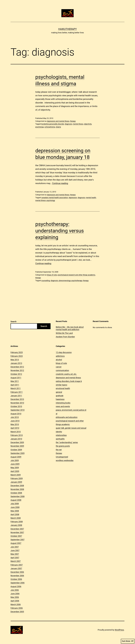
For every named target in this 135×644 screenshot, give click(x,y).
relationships (61, 435)
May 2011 (15, 381)
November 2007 (17, 532)
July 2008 (15, 504)
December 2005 (17, 612)
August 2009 (16, 457)
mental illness (78, 124)
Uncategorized (62, 457)
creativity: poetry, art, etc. (66, 374)
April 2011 (15, 385)
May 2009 (15, 468)
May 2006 (15, 597)
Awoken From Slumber (65, 337)
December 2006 (17, 572)
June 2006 (15, 594)
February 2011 (17, 392)
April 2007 (15, 558)
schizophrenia (50, 127)
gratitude (60, 396)
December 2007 (17, 529)
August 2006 (16, 586)
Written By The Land (64, 333)
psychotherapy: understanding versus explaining (60, 231)
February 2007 (17, 565)
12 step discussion (64, 352)
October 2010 (16, 406)
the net (59, 450)
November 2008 (17, 489)
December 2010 (17, 399)
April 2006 (15, 601)
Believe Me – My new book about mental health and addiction (70, 328)
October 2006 (16, 579)
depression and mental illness (58, 121)
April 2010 (15, 428)
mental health (91, 198)
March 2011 (16, 388)
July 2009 (15, 460)
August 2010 (16, 414)
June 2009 (15, 464)
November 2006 (17, 576)
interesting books (63, 403)
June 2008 (15, 507)
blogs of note (52, 275)
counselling (46, 281)
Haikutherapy (67, 29)
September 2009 (18, 453)
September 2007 (18, 540)
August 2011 (16, 378)
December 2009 (17, 442)
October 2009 (16, 450)
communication (62, 370)
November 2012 (17, 370)
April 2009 (15, 471)
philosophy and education (67, 417)
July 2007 (15, 547)
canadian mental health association (55, 198)
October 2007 (16, 536)
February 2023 (17, 356)
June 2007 (15, 550)
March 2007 (16, 561)
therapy (73, 121)
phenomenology (65, 281)
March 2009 (16, 475)
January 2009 (16, 482)
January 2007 (16, 568)
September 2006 (18, 583)
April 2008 (15, 514)
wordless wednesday (65, 460)
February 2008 (17, 522)
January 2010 (16, 439)
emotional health (63, 388)
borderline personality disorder (53, 124)
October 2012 (16, 374)
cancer (59, 367)
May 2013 (15, 360)
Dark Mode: (128, 641)
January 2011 (16, 396)
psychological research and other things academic (76, 275)
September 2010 (18, 410)
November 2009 (17, 446)
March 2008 (16, 518)
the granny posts (63, 446)
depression (73, 198)
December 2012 (17, 367)
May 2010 (15, 424)
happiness (60, 399)
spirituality (60, 439)
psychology (40, 127)
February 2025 (17, 352)
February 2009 (17, 478)
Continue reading (60, 183)
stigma (58, 127)
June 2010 (15, 421)
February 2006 (17, 608)
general (59, 392)
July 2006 (15, 590)
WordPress (119, 630)
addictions (60, 356)
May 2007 (15, 554)
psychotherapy (77, 281)
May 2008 (15, 511)
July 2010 (15, 417)
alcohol (59, 360)
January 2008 (16, 525)
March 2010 (16, 432)
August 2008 (16, 500)
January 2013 (16, 363)
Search (13, 322)
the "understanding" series (67, 442)
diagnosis (68, 124)
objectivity (88, 124)
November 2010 (17, 403)
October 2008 (16, 493)
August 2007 (16, 543)
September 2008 (18, 496)
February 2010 (17, 435)
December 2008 (17, 486)
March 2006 (16, 604)
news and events (63, 406)
